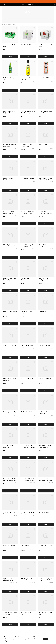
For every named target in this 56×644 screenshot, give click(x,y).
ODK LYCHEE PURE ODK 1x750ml (45, 546)
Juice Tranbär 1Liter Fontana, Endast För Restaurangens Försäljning (9, 213)
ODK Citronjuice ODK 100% (26, 546)
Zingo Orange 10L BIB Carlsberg (45, 512)
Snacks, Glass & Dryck (9, 25)
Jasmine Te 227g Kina (43, 145)
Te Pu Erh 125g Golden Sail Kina (27, 579)
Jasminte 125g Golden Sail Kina (9, 546)
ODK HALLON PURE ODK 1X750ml (10, 312)
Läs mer (10, 57)
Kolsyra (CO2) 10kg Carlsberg (9, 245)
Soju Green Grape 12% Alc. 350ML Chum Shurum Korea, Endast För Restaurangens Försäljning (10, 581)
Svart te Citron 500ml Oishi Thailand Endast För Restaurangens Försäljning (46, 480)
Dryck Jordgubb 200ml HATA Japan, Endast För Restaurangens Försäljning (28, 113)
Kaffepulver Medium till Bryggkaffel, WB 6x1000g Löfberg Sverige (46, 213)
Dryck (14, 25)
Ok (45, 639)
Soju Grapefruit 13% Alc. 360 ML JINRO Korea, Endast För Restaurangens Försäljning (45, 447)
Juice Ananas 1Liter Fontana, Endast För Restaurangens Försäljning (9, 180)
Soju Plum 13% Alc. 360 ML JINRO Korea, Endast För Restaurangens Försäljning (10, 480)
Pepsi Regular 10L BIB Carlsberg (27, 379)
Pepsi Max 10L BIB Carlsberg (44, 345)
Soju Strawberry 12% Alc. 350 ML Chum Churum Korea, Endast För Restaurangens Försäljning (27, 480)
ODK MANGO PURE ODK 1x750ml (45, 312)
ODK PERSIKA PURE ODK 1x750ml (10, 345)
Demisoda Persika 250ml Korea (45, 78)
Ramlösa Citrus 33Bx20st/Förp (45, 379)
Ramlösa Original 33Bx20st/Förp (10, 412)
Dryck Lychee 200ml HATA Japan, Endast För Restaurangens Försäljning (45, 113)
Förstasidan (4, 25)
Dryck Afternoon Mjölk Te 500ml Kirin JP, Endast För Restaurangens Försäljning (10, 113)
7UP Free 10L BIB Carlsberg (26, 44)
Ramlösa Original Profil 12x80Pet (28, 412)
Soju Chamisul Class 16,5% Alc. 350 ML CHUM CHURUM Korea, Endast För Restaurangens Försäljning (28, 447)
